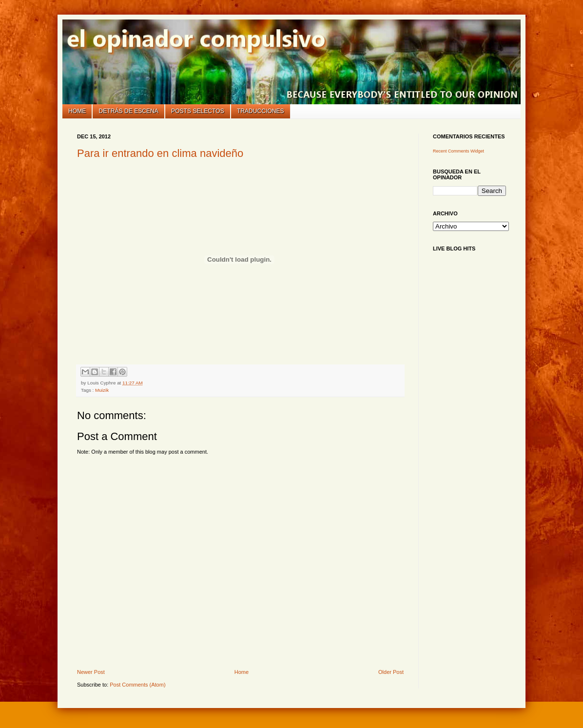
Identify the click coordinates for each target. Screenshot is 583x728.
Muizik (102, 390)
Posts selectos (198, 111)
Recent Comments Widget (458, 151)
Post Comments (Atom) (137, 685)
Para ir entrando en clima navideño (160, 153)
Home (77, 111)
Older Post (391, 672)
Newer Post (91, 672)
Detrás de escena (129, 111)
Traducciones (261, 111)
